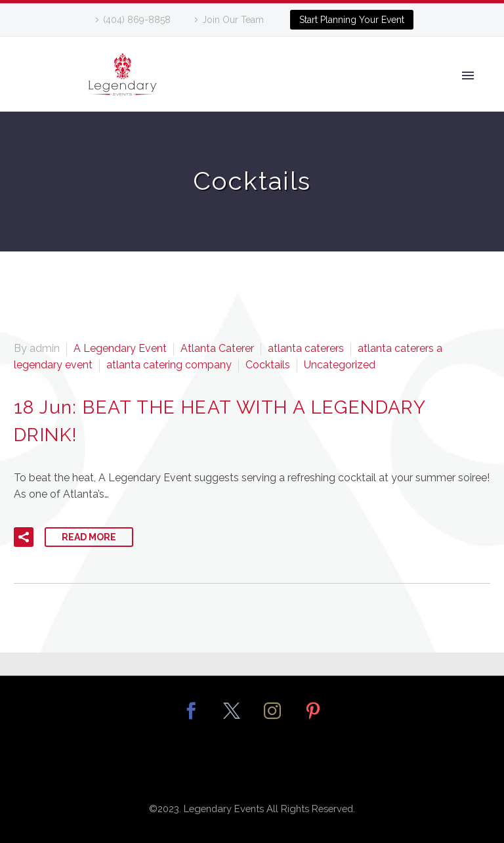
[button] (24, 537)
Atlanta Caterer (217, 348)
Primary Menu (468, 76)
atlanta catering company (169, 365)
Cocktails (268, 365)
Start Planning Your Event (352, 20)
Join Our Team (233, 20)
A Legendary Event (120, 348)
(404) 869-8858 (137, 20)
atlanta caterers (306, 348)
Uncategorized (340, 365)
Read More (89, 537)
